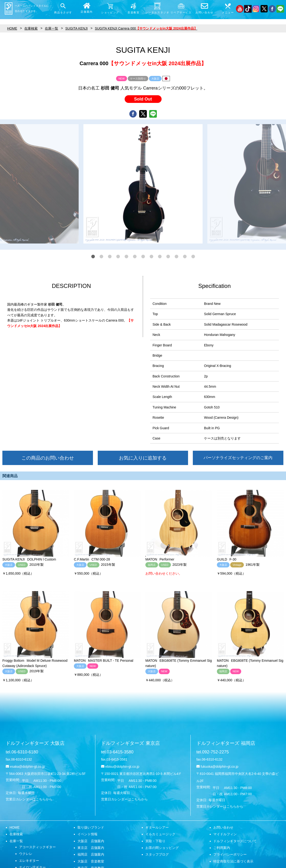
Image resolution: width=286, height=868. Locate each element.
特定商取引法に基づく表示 (233, 861)
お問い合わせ (223, 827)
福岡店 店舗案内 (91, 854)
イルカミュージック (160, 834)
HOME (15, 827)
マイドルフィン (225, 834)
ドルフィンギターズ (35, 743)
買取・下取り (155, 841)
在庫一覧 (16, 841)
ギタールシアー (157, 827)
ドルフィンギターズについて (235, 841)
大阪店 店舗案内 (91, 841)
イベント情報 (87, 834)
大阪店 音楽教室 (91, 861)
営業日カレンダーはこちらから (29, 799)
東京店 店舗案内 (91, 848)
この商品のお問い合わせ (48, 458)
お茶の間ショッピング (162, 848)
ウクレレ (26, 854)
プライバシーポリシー (230, 854)
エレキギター (29, 861)
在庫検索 (16, 834)
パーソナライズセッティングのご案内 (238, 458)
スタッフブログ (157, 854)
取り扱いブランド (91, 827)
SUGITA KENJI (77, 28)
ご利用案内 (222, 848)
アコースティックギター (37, 847)
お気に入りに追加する (143, 458)
